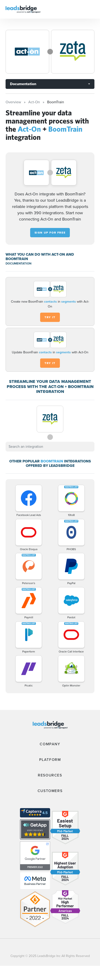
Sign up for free (50, 233)
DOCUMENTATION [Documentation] (18, 263)
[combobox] (50, 447)
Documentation (23, 84)
